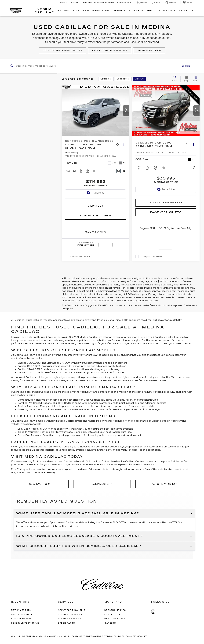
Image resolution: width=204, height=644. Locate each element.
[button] (126, 111)
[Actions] (123, 145)
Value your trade (149, 50)
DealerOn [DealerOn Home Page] (38, 636)
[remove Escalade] (123, 79)
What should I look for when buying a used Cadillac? (79, 546)
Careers (110, 623)
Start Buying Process (166, 203)
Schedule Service (70, 619)
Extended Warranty (72, 614)
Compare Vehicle (81, 257)
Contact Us (112, 614)
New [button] (86, 11)
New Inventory (40, 484)
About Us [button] (186, 11)
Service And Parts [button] (128, 11)
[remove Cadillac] (106, 79)
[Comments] (118, 171)
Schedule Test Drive (25, 623)
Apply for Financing (72, 610)
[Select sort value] (175, 79)
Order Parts (66, 623)
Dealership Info (115, 610)
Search (186, 66)
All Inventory (102, 484)
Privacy (58, 636)
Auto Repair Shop (164, 484)
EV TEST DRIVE (68, 11)
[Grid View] (186, 79)
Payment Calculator (95, 216)
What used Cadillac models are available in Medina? (78, 514)
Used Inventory (22, 614)
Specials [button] (153, 11)
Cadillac (93, 337)
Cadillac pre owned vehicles (63, 50)
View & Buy (96, 206)
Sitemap (49, 636)
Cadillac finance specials (110, 50)
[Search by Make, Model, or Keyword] (97, 66)
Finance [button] (169, 11)
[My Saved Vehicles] (188, 3)
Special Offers (22, 619)
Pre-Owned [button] (101, 11)
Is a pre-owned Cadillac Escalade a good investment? (80, 536)
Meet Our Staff (115, 619)
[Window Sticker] (124, 171)
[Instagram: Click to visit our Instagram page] (155, 612)
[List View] (195, 79)
